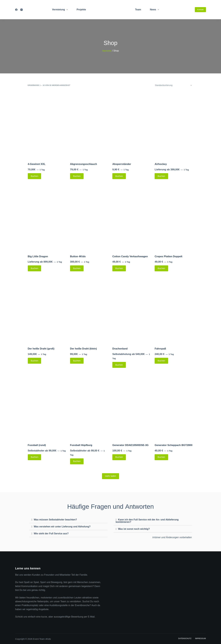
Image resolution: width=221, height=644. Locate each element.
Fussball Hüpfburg (81, 445)
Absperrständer (122, 164)
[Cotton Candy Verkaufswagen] (132, 218)
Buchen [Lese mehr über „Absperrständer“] (119, 176)
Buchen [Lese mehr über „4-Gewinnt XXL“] (35, 176)
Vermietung (60, 10)
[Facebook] (16, 10)
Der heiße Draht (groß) (41, 349)
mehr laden (110, 476)
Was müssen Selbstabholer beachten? (55, 520)
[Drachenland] (132, 310)
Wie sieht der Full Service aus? (51, 534)
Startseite (107, 51)
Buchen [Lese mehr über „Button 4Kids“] (77, 268)
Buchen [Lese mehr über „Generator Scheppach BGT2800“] (161, 457)
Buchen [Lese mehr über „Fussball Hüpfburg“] (77, 461)
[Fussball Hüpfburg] (89, 406)
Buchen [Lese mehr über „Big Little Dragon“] (35, 268)
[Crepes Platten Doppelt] (174, 218)
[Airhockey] (174, 125)
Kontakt (200, 10)
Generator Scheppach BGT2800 (173, 445)
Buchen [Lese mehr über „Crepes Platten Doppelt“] (161, 268)
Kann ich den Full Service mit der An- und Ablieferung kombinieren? (147, 521)
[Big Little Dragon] (47, 218)
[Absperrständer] (132, 125)
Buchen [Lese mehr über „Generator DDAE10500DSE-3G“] (119, 457)
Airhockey (161, 164)
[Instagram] (22, 10)
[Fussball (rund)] (47, 406)
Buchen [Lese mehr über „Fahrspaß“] (161, 361)
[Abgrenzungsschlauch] (89, 125)
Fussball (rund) (37, 445)
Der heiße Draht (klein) (83, 349)
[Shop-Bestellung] (173, 85)
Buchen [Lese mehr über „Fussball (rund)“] (35, 457)
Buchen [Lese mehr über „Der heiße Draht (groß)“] (35, 361)
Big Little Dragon (38, 256)
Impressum (201, 639)
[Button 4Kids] (89, 218)
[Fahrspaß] (174, 310)
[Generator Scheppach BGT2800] (174, 406)
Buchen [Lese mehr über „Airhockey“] (161, 176)
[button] (68, 520)
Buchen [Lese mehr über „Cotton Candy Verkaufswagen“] (119, 268)
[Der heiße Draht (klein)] (89, 310)
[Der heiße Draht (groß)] (47, 310)
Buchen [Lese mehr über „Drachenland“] (119, 365)
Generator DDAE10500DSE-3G (130, 445)
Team (138, 10)
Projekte (81, 10)
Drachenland (120, 349)
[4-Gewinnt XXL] (47, 125)
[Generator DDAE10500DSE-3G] (132, 406)
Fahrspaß (160, 349)
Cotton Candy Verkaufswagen (130, 256)
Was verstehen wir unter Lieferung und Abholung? (62, 527)
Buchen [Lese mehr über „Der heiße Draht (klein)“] (77, 361)
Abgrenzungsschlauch (84, 164)
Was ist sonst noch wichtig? (134, 529)
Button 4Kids (78, 256)
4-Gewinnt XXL (37, 164)
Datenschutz (185, 639)
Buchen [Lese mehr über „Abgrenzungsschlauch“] (77, 176)
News (155, 10)
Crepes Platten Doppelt (168, 256)
